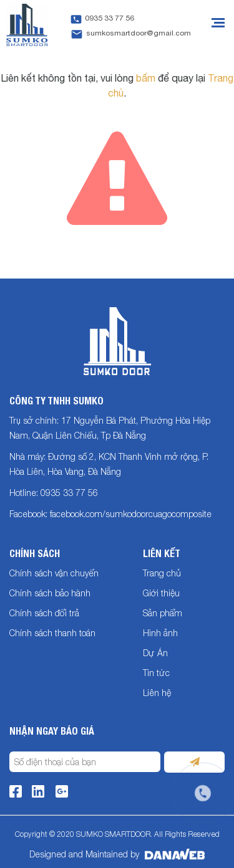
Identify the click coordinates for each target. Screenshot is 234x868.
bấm (146, 78)
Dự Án (155, 653)
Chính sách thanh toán (52, 633)
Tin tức (156, 673)
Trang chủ (162, 573)
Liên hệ (157, 693)
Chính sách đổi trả (44, 613)
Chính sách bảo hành (50, 593)
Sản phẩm (163, 613)
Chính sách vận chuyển (54, 573)
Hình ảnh (160, 633)
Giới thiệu (161, 593)
